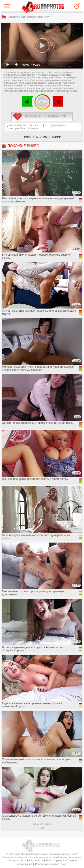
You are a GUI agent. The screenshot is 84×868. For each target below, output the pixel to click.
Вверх (75, 811)
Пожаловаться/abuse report (51, 864)
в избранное (42, 116)
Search (77, 6)
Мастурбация (30, 128)
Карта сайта (36, 860)
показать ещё (42, 825)
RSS (49, 860)
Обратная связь (17, 860)
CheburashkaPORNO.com (43, 7)
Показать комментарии (42, 137)
